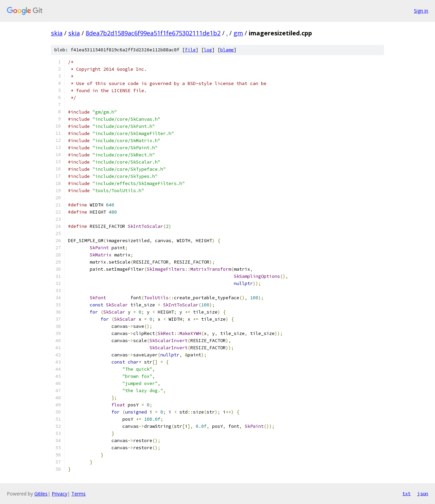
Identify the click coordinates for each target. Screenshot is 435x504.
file (190, 50)
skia (57, 33)
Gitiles (41, 494)
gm (238, 33)
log (208, 50)
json (423, 493)
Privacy (59, 494)
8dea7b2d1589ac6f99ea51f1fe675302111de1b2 (153, 33)
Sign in (421, 11)
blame (227, 50)
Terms (79, 494)
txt (406, 493)
